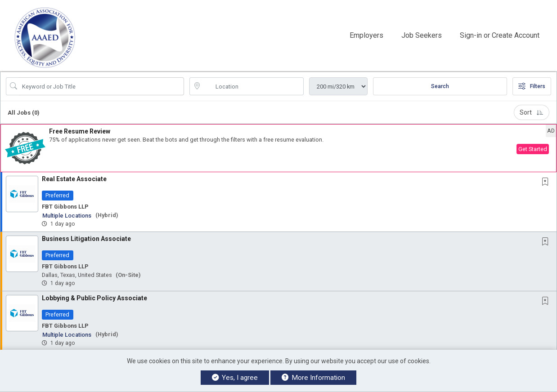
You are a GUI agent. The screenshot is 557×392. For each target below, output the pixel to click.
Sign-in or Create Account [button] (500, 35)
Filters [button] (532, 86)
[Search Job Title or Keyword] (101, 86)
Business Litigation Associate (86, 239)
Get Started (533, 149)
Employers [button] (366, 35)
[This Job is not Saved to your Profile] (547, 182)
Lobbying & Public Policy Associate (94, 298)
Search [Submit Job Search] (440, 86)
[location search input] (253, 86)
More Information (313, 378)
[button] (278, 148)
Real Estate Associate (74, 179)
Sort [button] (532, 112)
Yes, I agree (235, 378)
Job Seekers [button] (422, 35)
